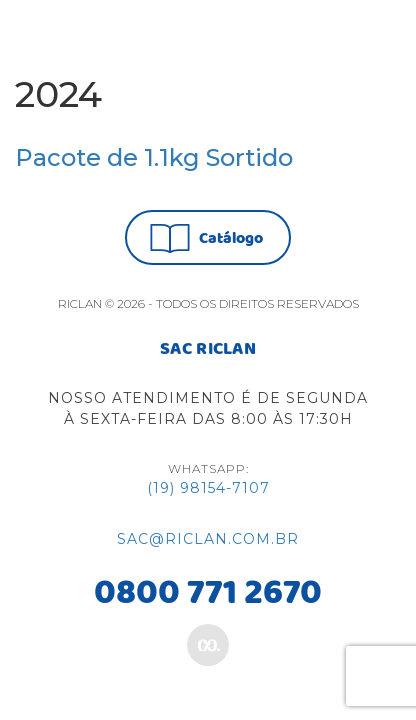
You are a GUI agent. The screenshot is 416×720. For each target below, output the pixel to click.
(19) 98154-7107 (208, 488)
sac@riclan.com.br (208, 539)
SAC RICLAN (208, 350)
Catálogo (206, 238)
